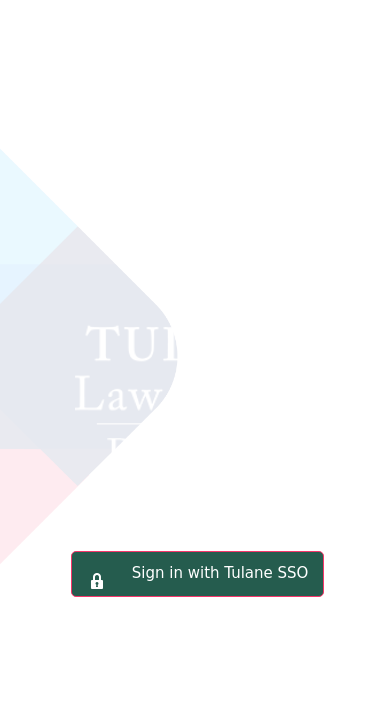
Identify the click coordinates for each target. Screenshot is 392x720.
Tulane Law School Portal (196, 304)
